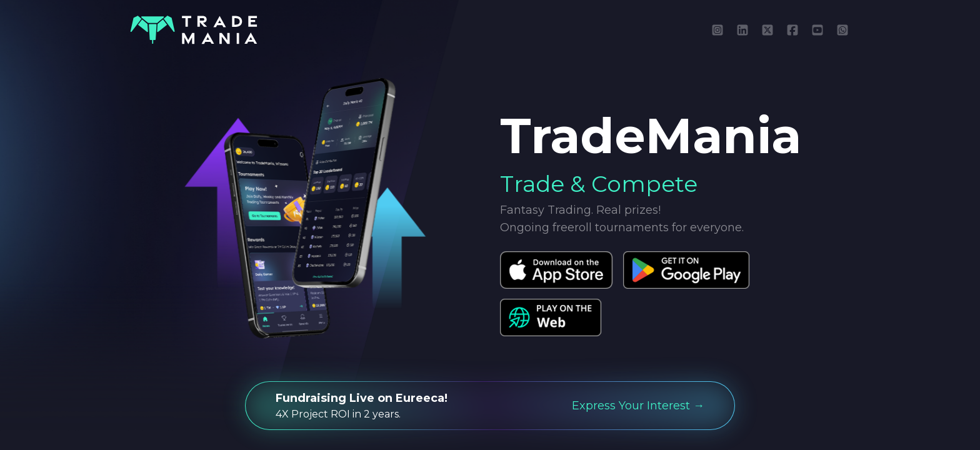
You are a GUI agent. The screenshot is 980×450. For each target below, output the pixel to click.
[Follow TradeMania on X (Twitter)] (767, 30)
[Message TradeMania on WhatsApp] (842, 30)
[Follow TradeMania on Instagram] (717, 30)
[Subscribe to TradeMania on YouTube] (817, 30)
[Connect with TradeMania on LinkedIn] (742, 30)
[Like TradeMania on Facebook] (792, 30)
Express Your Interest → (638, 406)
